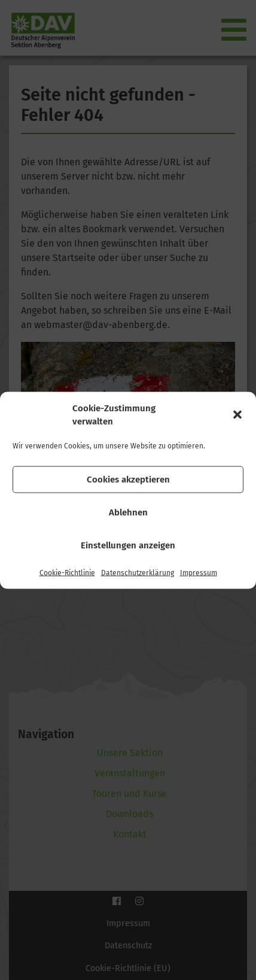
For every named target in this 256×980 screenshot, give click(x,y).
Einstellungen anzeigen (128, 545)
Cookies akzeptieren (128, 480)
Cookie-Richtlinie (67, 572)
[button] (237, 415)
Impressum (199, 572)
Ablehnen (128, 512)
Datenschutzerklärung (138, 572)
